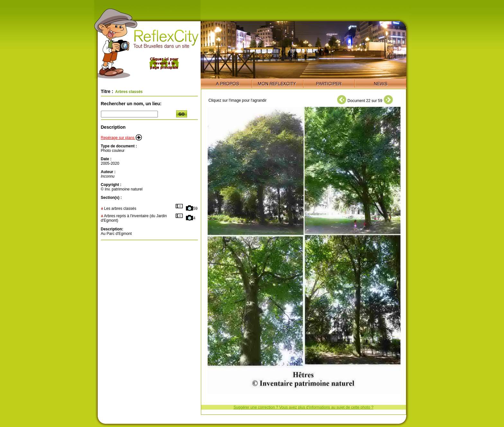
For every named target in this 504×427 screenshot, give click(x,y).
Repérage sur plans (122, 138)
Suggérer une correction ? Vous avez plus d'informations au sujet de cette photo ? (303, 407)
